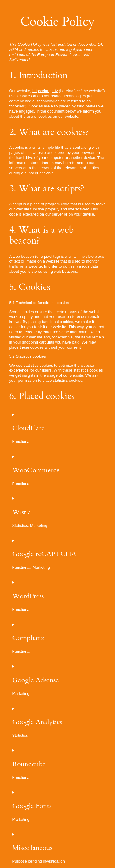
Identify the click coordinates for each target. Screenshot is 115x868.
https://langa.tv (45, 91)
